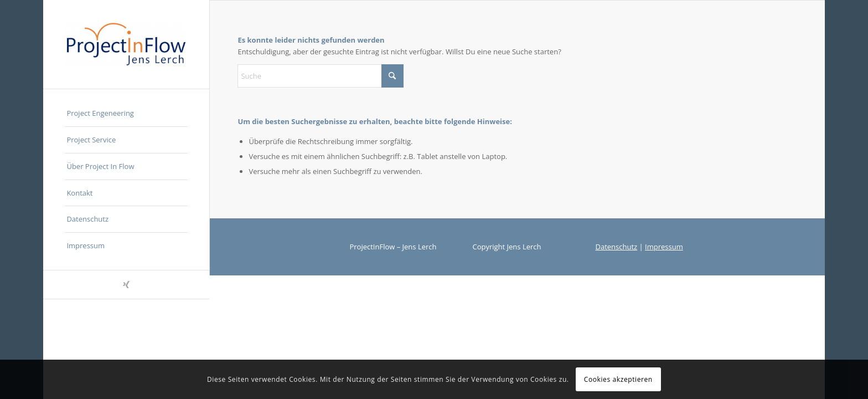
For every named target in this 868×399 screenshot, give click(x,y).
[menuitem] (126, 114)
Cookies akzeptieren (618, 379)
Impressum (664, 247)
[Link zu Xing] (126, 285)
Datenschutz (617, 247)
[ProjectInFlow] (126, 44)
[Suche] (321, 76)
